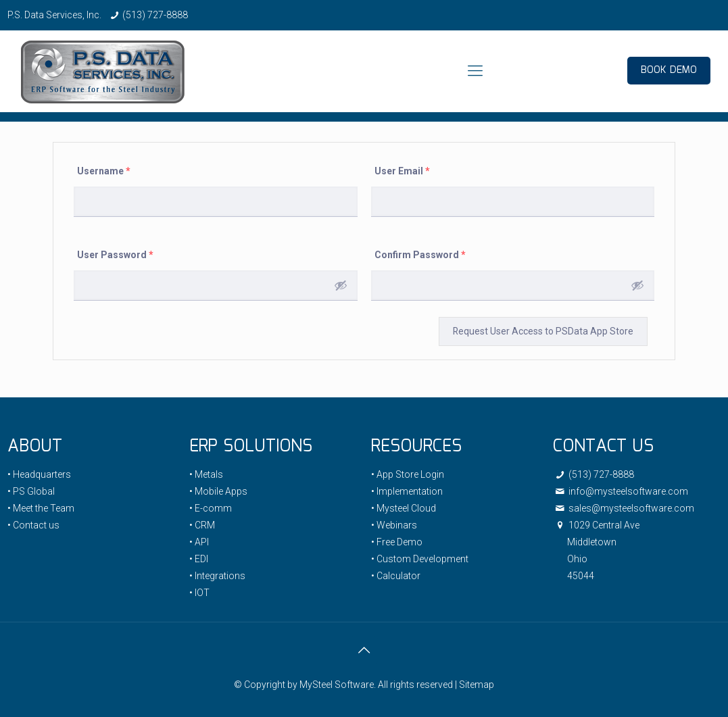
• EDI (199, 559)
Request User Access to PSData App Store (543, 331)
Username (104, 171)
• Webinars (394, 525)
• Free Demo (397, 542)
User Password (115, 255)
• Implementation (407, 491)
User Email (402, 171)
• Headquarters (39, 474)
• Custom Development (420, 559)
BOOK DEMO (669, 70)
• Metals (206, 474)
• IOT (199, 593)
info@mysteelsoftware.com (621, 491)
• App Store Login (408, 474)
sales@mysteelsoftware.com (624, 508)
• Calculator (396, 576)
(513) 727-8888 (155, 15)
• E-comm (211, 508)
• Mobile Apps (218, 491)
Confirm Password (420, 255)
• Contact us (33, 525)
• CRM (202, 525)
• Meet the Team (41, 508)
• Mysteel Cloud (404, 508)
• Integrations (217, 576)
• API (199, 542)
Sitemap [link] (477, 685)
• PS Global (31, 491)
